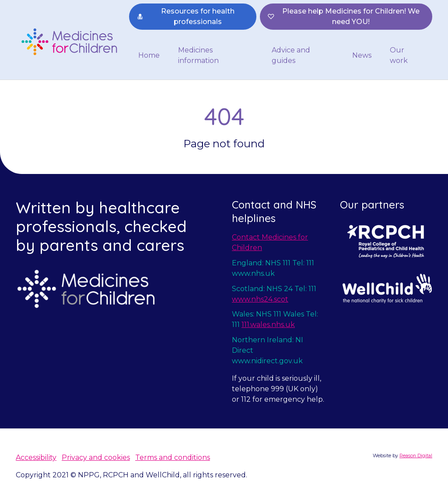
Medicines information (198, 55)
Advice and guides (291, 55)
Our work (399, 55)
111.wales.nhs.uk (268, 325)
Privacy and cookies (96, 457)
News (362, 55)
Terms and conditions (173, 457)
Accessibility (36, 457)
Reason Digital (416, 456)
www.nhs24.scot (260, 299)
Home (149, 55)
